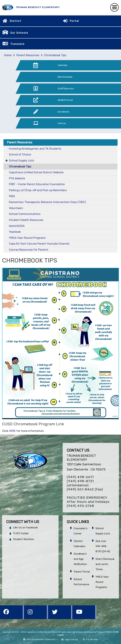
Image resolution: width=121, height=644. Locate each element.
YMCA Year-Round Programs (27, 238)
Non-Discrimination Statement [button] (41, 639)
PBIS (12, 196)
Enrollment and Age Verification (80, 559)
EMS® (116, 632)
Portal (74, 21)
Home (8, 55)
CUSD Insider (21, 533)
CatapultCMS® (104, 632)
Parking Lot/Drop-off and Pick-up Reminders (38, 190)
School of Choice (20, 155)
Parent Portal (82, 572)
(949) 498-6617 (80, 477)
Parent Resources (28, 55)
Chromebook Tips (55, 55)
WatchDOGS (17, 226)
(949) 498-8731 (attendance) (80, 483)
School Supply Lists (22, 161)
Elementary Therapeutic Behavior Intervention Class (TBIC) (47, 202)
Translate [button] (17, 44)
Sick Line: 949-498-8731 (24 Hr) (103, 546)
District (15, 21)
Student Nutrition (24, 539)
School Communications (25, 214)
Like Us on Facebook (25, 528)
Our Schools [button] (19, 33)
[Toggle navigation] (114, 7)
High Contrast (71, 640)
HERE (12, 431)
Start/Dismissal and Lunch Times (105, 564)
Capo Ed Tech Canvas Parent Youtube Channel (39, 244)
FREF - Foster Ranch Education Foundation (37, 184)
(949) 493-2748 (80, 506)
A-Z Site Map (90, 639)
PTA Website (17, 178)
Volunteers (16, 208)
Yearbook (15, 232)
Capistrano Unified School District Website (36, 172)
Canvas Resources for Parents (29, 250)
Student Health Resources (26, 220)
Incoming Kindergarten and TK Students (35, 149)
